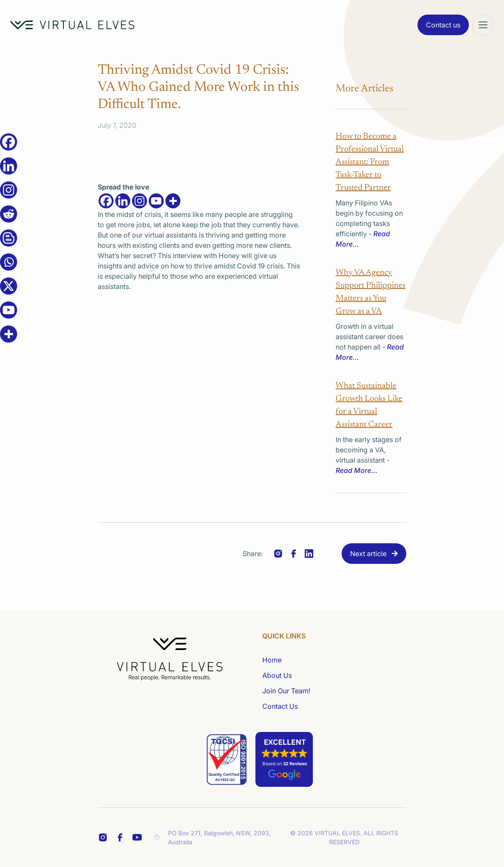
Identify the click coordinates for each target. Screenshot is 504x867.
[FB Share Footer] (103, 837)
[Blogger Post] (9, 238)
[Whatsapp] (9, 262)
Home (272, 660)
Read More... (357, 470)
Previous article (142, 554)
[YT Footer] (137, 837)
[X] (9, 286)
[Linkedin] (123, 201)
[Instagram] (139, 201)
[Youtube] (156, 201)
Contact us (443, 25)
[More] (173, 201)
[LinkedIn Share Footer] (120, 837)
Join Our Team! (286, 691)
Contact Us (280, 706)
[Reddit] (9, 214)
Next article (368, 554)
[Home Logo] (72, 25)
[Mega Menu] (483, 25)
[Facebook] (106, 201)
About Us (277, 675)
